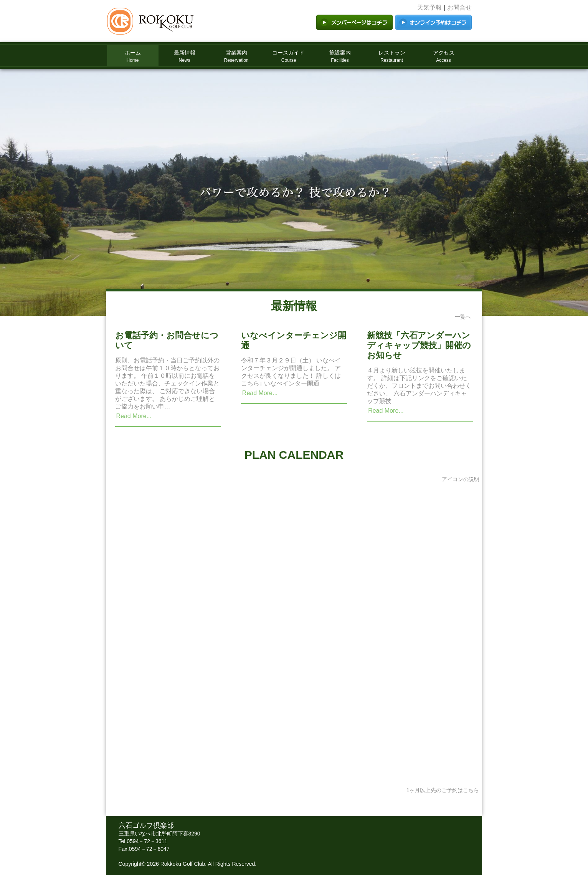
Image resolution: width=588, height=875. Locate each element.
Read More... (134, 416)
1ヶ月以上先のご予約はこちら (443, 790)
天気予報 (429, 7)
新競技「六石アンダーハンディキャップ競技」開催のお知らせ (419, 345)
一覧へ (463, 317)
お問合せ (459, 7)
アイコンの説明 (461, 479)
